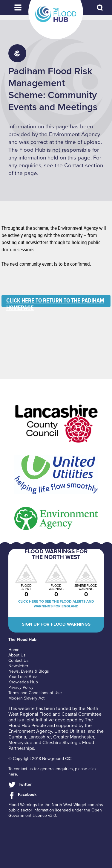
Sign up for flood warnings (56, 624)
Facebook (27, 795)
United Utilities (70, 731)
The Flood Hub (56, 14)
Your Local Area (23, 677)
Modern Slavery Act (26, 698)
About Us (17, 655)
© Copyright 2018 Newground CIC (40, 759)
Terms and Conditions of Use (35, 693)
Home (14, 650)
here (13, 774)
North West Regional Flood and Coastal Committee (55, 711)
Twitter (25, 784)
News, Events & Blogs (29, 671)
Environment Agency (30, 731)
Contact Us (19, 660)
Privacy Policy (21, 687)
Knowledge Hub (23, 682)
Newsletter (18, 666)
